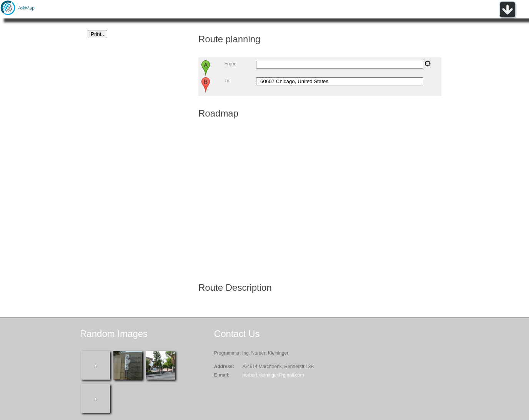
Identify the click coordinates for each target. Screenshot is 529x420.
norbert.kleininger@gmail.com (273, 375)
